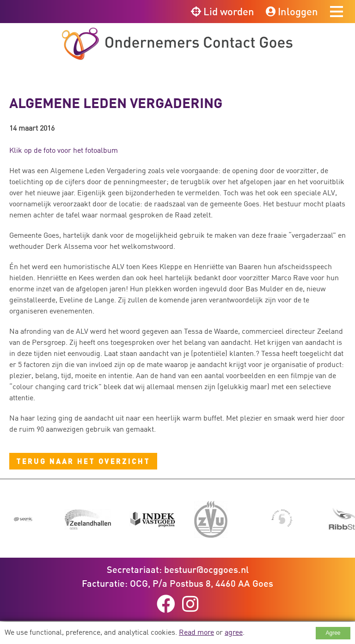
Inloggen (292, 11)
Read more (196, 632)
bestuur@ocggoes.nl (206, 569)
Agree (333, 633)
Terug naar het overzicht (83, 461)
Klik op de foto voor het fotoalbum (64, 150)
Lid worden (223, 11)
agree (234, 632)
